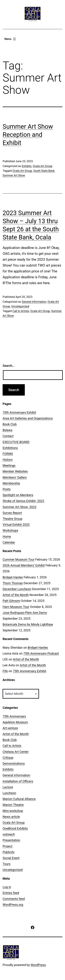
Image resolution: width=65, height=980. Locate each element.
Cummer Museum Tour (19, 559)
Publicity (8, 852)
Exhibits (27, 166)
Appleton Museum (15, 722)
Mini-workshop (13, 811)
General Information (34, 302)
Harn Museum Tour (16, 607)
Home (7, 536)
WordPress (38, 965)
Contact (8, 436)
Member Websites (15, 471)
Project (8, 846)
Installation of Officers (18, 781)
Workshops (10, 530)
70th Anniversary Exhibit (19, 412)
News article (11, 817)
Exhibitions (10, 448)
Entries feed (11, 893)
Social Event (11, 858)
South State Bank (44, 171)
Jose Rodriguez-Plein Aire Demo (25, 613)
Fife (5, 671)
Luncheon (9, 793)
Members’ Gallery (15, 477)
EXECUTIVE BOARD (16, 442)
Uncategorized (20, 306)
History (8, 460)
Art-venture (10, 728)
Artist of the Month (16, 595)
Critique (8, 758)
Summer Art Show (14, 175)
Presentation (11, 840)
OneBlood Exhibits (15, 828)
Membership (11, 483)
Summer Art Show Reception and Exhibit (28, 135)
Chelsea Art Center (16, 752)
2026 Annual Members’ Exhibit (24, 565)
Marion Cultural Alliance (19, 799)
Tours (6, 864)
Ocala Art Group (43, 166)
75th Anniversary (14, 716)
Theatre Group (12, 519)
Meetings (9, 465)
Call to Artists (21, 311)
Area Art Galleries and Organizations (28, 418)
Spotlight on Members (18, 495)
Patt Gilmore (11, 601)
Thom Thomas (13, 583)
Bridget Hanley (13, 577)
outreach (9, 834)
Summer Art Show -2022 (19, 507)
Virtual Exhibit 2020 (16, 525)
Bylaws (8, 430)
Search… (9, 366)
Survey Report (12, 513)
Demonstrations (14, 763)
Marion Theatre (13, 805)
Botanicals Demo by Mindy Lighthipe (28, 624)
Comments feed (14, 899)
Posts (7, 489)
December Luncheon (17, 589)
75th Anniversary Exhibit (30, 671)
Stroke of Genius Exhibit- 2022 (23, 501)
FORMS (8, 454)
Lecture (8, 787)
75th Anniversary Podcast (41, 653)
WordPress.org (13, 905)
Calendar (9, 542)
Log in (7, 887)
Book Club (10, 424)
